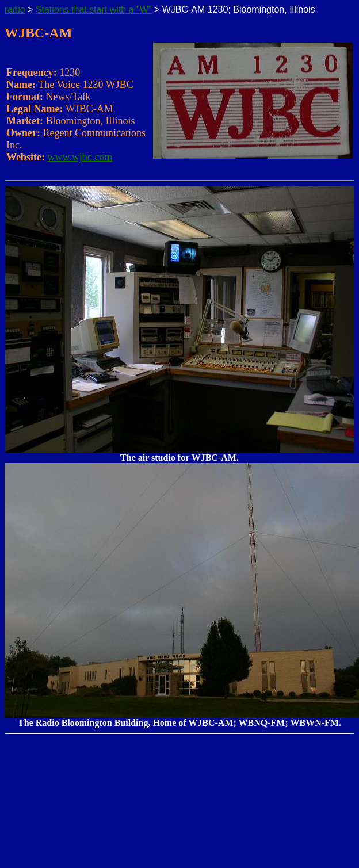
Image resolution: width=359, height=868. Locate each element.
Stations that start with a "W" (94, 9)
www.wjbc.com (80, 157)
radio (15, 9)
